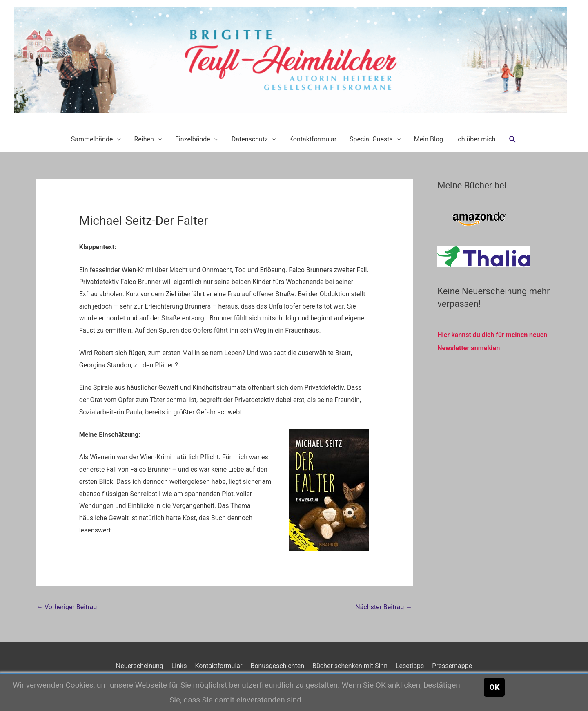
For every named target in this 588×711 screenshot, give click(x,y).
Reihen (144, 139)
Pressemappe (452, 666)
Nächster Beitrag (384, 607)
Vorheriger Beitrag (67, 607)
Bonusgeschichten (277, 666)
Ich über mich (476, 139)
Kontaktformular (313, 139)
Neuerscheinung (140, 666)
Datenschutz (250, 139)
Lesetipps (410, 666)
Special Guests (371, 139)
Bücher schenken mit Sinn (350, 666)
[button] (513, 140)
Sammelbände (92, 139)
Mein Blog (429, 139)
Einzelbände (193, 139)
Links (179, 666)
